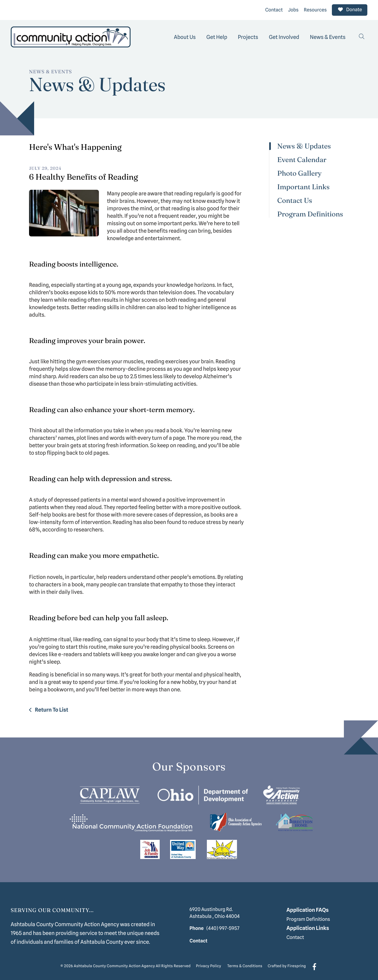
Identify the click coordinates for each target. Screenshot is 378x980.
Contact (274, 9)
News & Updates (304, 146)
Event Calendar (302, 159)
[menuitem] (185, 36)
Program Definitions (310, 213)
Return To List (51, 709)
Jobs (293, 9)
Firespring (297, 966)
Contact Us (295, 200)
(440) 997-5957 (223, 928)
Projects (248, 36)
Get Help (217, 36)
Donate (350, 9)
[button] (362, 36)
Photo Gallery (299, 173)
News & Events (328, 36)
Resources (315, 9)
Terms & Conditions (245, 966)
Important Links (303, 186)
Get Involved (284, 36)
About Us (185, 36)
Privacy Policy (208, 966)
